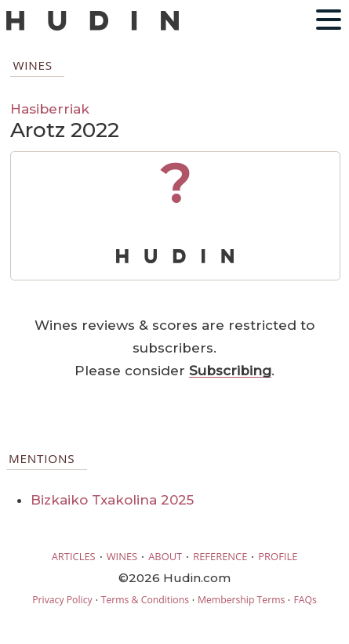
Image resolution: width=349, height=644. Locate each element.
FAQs (305, 600)
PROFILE (278, 556)
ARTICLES (74, 556)
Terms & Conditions (145, 600)
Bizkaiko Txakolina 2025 (112, 500)
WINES (122, 556)
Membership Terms (241, 600)
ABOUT (165, 556)
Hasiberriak (50, 109)
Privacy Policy (62, 600)
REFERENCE (220, 556)
